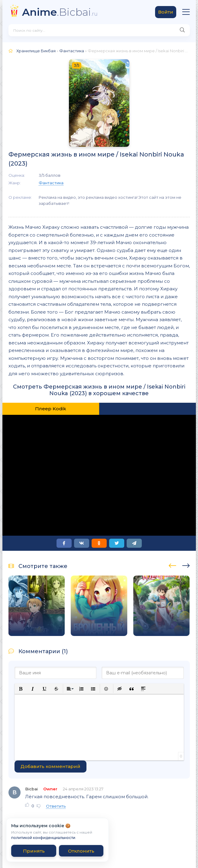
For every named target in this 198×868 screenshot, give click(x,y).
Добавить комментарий (50, 766)
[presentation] (172, 565)
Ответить (56, 806)
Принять (34, 851)
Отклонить (81, 851)
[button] (21, 689)
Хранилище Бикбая (36, 51)
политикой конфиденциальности (43, 838)
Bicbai (31, 789)
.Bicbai (60, 12)
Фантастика (72, 51)
